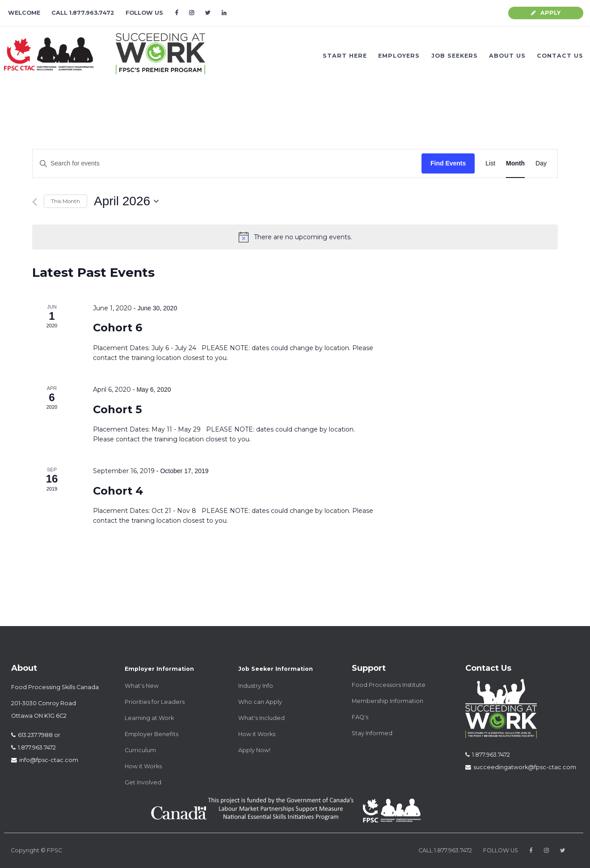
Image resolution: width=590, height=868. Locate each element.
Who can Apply (260, 702)
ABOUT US (507, 56)
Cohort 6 (118, 328)
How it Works (143, 766)
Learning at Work (149, 718)
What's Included (261, 718)
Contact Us (488, 668)
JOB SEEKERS (455, 56)
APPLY (546, 13)
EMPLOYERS (399, 56)
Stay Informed (372, 733)
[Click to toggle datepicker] (126, 201)
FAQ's (360, 717)
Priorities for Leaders (155, 702)
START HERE (345, 56)
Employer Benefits (152, 734)
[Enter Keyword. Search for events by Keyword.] (227, 163)
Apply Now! (254, 750)
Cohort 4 (118, 491)
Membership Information (388, 701)
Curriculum (140, 750)
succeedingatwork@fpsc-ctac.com (521, 767)
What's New (142, 686)
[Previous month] (35, 202)
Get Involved (143, 782)
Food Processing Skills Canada (55, 687)
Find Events (448, 163)
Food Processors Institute (389, 685)
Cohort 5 (117, 409)
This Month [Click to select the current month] (65, 201)
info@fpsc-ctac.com (45, 760)
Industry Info (256, 686)
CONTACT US (560, 56)
